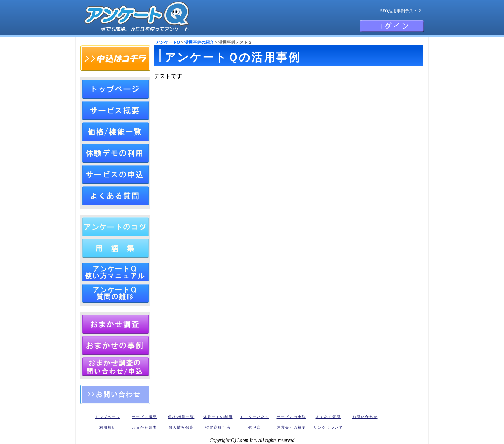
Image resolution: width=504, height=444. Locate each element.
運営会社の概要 (292, 427)
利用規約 (108, 427)
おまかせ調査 (145, 427)
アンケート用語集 (115, 248)
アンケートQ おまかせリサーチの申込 (115, 367)
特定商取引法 (218, 427)
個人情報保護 (181, 427)
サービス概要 (145, 417)
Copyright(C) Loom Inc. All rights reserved (252, 440)
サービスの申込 (115, 174)
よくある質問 (115, 196)
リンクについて (328, 427)
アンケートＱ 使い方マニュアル (115, 272)
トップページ (115, 89)
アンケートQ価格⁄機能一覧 (115, 132)
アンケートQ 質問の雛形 (115, 293)
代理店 (255, 427)
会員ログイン (392, 26)
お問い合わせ (115, 394)
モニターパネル (255, 417)
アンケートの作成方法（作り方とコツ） (115, 227)
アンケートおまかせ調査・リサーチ (115, 324)
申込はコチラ (115, 58)
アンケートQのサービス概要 (115, 110)
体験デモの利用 (115, 153)
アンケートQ (168, 42)
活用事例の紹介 (199, 42)
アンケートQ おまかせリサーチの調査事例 (115, 345)
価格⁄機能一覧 (181, 417)
